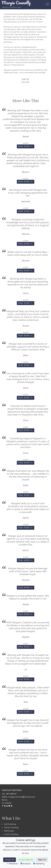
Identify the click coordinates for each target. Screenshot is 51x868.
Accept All (10, 860)
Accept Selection (26, 860)
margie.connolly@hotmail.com (22, 797)
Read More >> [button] (26, 146)
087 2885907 (11, 794)
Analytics (26, 864)
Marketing (39, 864)
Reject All (42, 860)
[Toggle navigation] (48, 4)
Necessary (12, 864)
